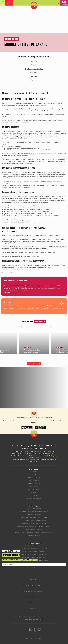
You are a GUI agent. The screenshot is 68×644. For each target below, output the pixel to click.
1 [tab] (27, 360)
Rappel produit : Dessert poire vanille (34, 551)
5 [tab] (34, 360)
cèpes (40, 241)
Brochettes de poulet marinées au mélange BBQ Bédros (34, 526)
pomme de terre (43, 239)
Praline (34, 474)
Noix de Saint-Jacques (34, 490)
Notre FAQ (34, 570)
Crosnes (34, 471)
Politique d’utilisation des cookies (33, 591)
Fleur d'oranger (34, 480)
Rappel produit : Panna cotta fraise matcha (34, 557)
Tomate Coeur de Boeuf (34, 499)
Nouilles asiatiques (34, 483)
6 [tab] (36, 360)
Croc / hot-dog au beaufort (34, 530)
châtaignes (11, 241)
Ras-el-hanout (34, 487)
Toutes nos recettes (34, 364)
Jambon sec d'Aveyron (34, 477)
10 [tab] (42, 360)
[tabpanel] (34, 342)
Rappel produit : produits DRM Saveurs (34, 554)
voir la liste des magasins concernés (20, 163)
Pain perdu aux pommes (34, 514)
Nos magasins (33, 579)
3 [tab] (30, 360)
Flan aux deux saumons (34, 508)
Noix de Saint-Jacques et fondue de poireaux (34, 520)
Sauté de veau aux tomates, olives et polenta (34, 511)
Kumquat (34, 493)
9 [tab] (41, 360)
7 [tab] (37, 360)
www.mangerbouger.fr (36, 619)
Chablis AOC (34, 496)
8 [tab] (39, 360)
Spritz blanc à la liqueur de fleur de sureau (34, 517)
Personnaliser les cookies (33, 597)
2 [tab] (28, 360)
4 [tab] (32, 360)
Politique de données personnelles (33, 585)
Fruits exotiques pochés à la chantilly (34, 523)
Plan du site (33, 609)
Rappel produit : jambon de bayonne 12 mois (34, 548)
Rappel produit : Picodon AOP (34, 545)
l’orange (42, 247)
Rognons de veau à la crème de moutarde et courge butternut (34, 533)
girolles (32, 241)
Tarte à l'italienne (34, 536)
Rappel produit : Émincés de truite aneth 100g (34, 560)
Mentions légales (33, 603)
